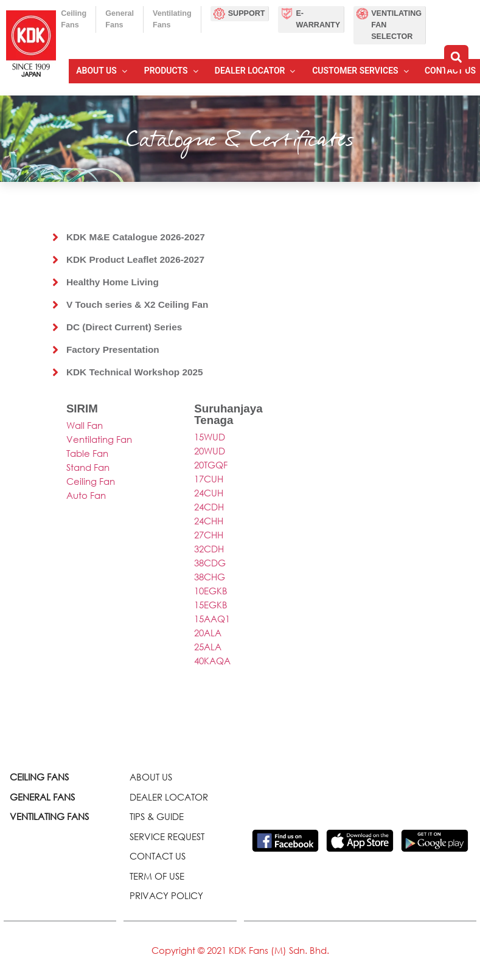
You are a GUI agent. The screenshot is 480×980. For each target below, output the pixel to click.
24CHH (209, 521)
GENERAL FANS (42, 797)
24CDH (209, 507)
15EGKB (211, 605)
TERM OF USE (157, 876)
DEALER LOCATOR (169, 797)
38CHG (210, 577)
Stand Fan (88, 467)
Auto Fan (86, 495)
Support (247, 13)
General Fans (120, 19)
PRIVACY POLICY (166, 895)
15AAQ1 (212, 619)
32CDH (209, 549)
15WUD (210, 437)
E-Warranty (318, 19)
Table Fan (87, 453)
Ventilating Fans (172, 19)
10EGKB (211, 591)
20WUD (210, 451)
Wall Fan (85, 425)
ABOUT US (151, 777)
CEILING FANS (39, 777)
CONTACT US (158, 856)
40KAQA (212, 661)
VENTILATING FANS (49, 816)
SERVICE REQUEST (167, 836)
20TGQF (211, 465)
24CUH (209, 493)
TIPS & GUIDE (157, 816)
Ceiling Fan (91, 481)
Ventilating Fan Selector (396, 25)
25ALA (208, 647)
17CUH (209, 479)
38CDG (210, 563)
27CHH (209, 535)
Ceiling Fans (74, 19)
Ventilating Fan (99, 439)
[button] (456, 57)
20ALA (208, 633)
